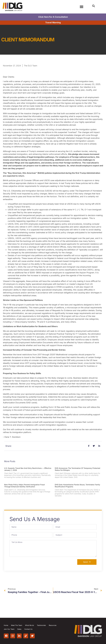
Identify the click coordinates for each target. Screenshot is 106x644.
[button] (94, 6)
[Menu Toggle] (82, 7)
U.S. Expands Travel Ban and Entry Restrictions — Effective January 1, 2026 (28, 469)
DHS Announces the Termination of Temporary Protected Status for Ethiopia (77, 469)
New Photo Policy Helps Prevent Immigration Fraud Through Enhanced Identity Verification (24, 486)
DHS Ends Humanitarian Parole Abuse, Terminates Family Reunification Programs (77, 486)
